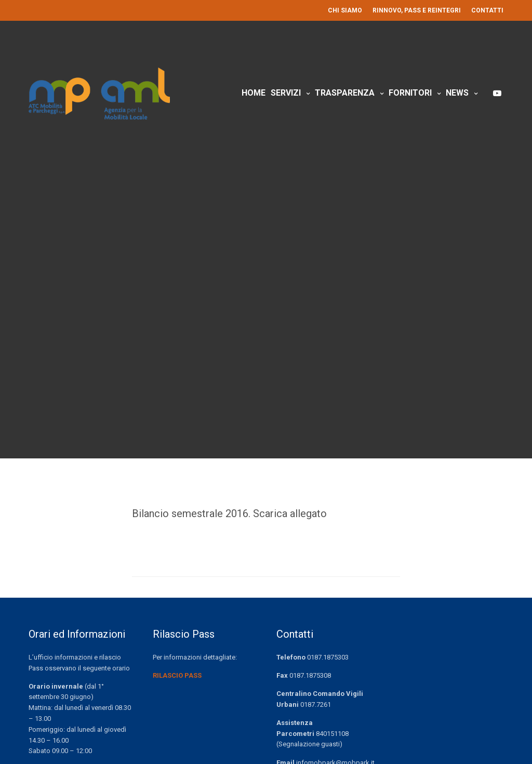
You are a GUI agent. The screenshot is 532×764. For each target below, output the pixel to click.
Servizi (286, 93)
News (457, 93)
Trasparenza (345, 93)
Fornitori (410, 93)
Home (254, 93)
